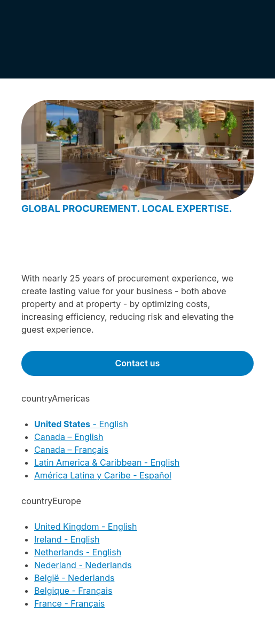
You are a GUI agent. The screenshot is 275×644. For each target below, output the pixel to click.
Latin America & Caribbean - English (107, 462)
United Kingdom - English (85, 527)
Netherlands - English (78, 552)
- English (81, 424)
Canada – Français (71, 450)
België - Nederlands (74, 578)
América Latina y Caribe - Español (103, 475)
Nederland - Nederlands (83, 565)
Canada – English (69, 437)
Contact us (138, 363)
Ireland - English (67, 539)
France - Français (69, 603)
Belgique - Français (73, 591)
